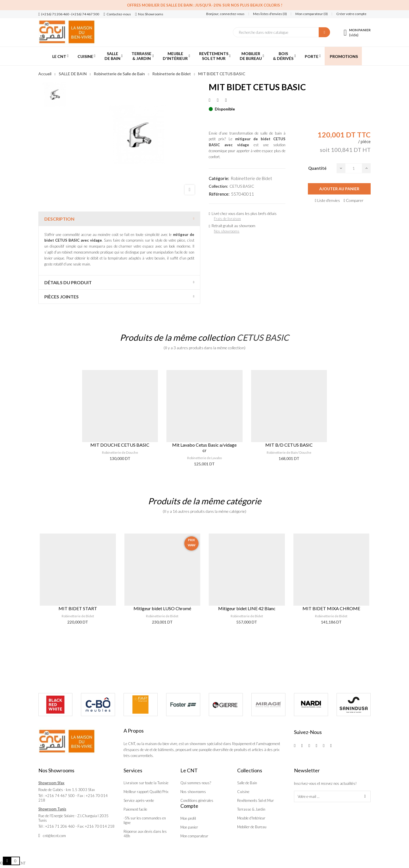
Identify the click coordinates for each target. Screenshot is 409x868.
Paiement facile (135, 809)
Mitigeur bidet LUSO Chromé (162, 608)
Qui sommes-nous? (196, 783)
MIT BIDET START (78, 608)
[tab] (119, 219)
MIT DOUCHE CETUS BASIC (120, 445)
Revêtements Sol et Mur (255, 800)
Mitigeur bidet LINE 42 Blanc (247, 608)
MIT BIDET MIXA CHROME (331, 608)
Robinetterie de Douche (120, 452)
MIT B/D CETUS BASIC (289, 445)
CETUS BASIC (242, 186)
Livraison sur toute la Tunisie (146, 783)
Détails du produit (68, 282)
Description (59, 219)
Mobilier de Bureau (252, 827)
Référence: (219, 194)
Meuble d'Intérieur (251, 818)
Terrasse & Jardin (251, 809)
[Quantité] (354, 168)
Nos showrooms (227, 231)
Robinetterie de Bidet (251, 178)
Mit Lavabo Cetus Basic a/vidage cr (204, 447)
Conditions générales (197, 800)
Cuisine (243, 792)
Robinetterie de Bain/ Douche (289, 452)
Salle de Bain (247, 783)
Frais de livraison (227, 219)
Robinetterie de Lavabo (204, 458)
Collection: (218, 186)
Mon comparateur (194, 836)
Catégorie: (219, 178)
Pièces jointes (61, 297)
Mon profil (188, 818)
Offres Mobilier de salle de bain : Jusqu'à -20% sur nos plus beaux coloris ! (205, 5)
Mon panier (189, 827)
